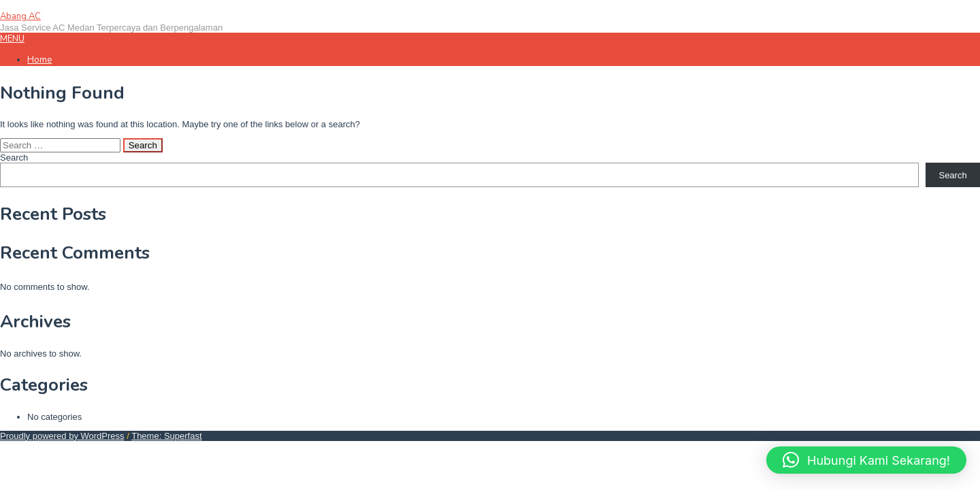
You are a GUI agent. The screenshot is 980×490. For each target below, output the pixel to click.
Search (14, 158)
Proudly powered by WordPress (62, 436)
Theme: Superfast (166, 436)
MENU (12, 39)
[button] (866, 460)
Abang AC (20, 16)
